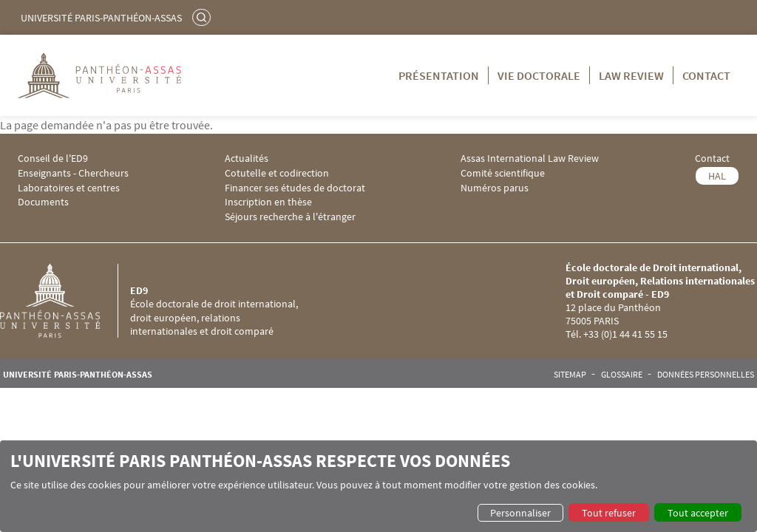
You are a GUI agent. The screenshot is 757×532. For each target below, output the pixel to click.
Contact (706, 75)
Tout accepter (698, 513)
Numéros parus (495, 188)
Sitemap (570, 375)
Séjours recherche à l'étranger (290, 217)
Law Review (631, 75)
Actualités (247, 158)
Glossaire (622, 375)
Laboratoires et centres (69, 188)
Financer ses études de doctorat (295, 188)
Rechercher (203, 17)
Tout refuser (609, 513)
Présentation (439, 75)
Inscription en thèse (268, 202)
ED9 (139, 290)
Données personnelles (706, 375)
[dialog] (378, 486)
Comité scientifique (503, 173)
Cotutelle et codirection (277, 173)
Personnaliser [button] (520, 513)
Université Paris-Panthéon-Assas (101, 18)
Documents (43, 202)
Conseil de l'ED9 (53, 158)
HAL (717, 176)
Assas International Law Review (530, 158)
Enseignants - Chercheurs (73, 173)
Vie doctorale (539, 75)
